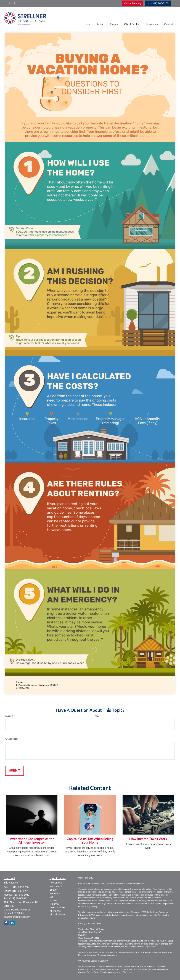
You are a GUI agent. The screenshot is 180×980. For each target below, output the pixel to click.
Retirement (56, 883)
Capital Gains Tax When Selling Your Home (90, 841)
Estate (53, 890)
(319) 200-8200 (158, 3)
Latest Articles (57, 907)
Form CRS (88, 878)
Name (9, 716)
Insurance (55, 893)
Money (53, 900)
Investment (56, 886)
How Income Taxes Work (148, 839)
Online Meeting (133, 3)
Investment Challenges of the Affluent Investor (32, 841)
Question (11, 739)
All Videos (55, 911)
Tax (52, 897)
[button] (100, 19)
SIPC (164, 941)
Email (96, 716)
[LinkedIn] (10, 3)
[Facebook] (14, 3)
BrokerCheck (140, 883)
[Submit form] (14, 771)
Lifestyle (54, 904)
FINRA (159, 941)
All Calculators (58, 915)
